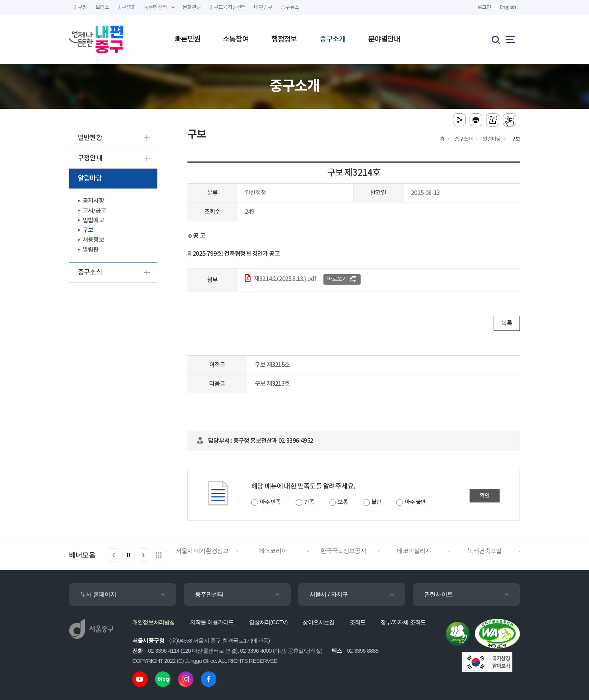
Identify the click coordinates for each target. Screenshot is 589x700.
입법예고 (93, 220)
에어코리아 (273, 551)
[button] (143, 555)
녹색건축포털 (484, 551)
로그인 (484, 7)
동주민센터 (209, 594)
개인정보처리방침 (154, 622)
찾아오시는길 (318, 622)
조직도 (358, 622)
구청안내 (90, 158)
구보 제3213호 (272, 384)
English (508, 7)
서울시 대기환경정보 (202, 551)
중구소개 (333, 39)
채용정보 (93, 240)
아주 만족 (270, 502)
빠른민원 (187, 39)
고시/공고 (94, 211)
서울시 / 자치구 (329, 594)
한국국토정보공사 (343, 551)
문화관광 (192, 8)
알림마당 (90, 179)
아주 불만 (415, 502)
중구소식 (90, 272)
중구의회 (126, 8)
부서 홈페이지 (98, 594)
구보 (88, 230)
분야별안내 (384, 39)
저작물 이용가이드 (212, 622)
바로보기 (337, 279)
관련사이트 (438, 594)
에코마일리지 (414, 551)
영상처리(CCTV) (268, 622)
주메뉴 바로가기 (295, 0)
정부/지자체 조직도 (403, 622)
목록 (507, 323)
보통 (343, 502)
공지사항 (93, 201)
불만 (376, 502)
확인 (485, 496)
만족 (309, 502)
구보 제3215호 (272, 365)
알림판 (91, 250)
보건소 (102, 8)
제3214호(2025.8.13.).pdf (285, 279)
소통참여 (236, 39)
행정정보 (284, 39)
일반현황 (90, 138)
